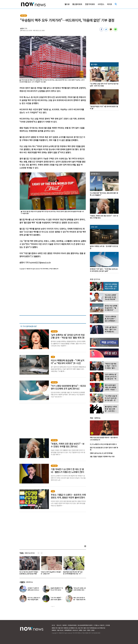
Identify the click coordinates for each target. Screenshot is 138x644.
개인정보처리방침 (72, 625)
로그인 (53, 625)
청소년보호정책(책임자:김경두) (85, 625)
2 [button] (53, 606)
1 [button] (51, 606)
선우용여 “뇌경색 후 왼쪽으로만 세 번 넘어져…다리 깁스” (34, 590)
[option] (29, 566)
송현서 (22, 28)
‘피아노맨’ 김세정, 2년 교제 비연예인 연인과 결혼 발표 (80, 590)
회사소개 (59, 625)
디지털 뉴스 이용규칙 (99, 625)
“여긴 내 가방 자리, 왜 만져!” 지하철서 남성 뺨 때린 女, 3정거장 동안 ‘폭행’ (29, 573)
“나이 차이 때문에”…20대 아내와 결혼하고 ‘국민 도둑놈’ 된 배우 (56, 600)
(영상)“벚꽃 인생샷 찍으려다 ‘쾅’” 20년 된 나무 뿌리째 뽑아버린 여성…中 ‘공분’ (73, 574)
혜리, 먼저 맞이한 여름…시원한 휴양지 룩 (79, 599)
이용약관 (64, 625)
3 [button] (54, 606)
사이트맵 (108, 625)
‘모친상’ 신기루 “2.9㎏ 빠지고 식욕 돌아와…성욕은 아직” (51, 573)
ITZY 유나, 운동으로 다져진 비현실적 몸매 (34, 599)
